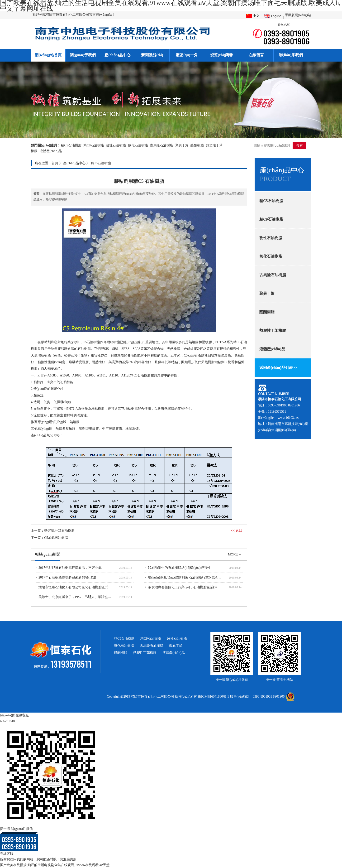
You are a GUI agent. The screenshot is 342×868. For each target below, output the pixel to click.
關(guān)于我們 (83, 55)
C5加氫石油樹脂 (56, 538)
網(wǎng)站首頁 (48, 55)
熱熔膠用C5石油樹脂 (59, 531)
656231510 (7, 721)
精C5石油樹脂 (71, 145)
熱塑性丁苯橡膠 (273, 330)
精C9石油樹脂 (94, 145)
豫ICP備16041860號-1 (213, 697)
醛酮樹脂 (197, 145)
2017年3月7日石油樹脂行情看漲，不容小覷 (70, 568)
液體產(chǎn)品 (51, 151)
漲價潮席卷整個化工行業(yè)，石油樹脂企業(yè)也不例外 (190, 587)
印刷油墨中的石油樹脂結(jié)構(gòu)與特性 (179, 568)
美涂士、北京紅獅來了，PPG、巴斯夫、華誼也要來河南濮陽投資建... (89, 597)
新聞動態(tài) (152, 55)
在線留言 (256, 55)
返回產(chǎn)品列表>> (278, 368)
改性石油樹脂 (116, 145)
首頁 (55, 163)
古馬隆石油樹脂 (161, 145)
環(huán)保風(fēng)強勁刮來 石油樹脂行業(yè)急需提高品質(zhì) (194, 577)
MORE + (234, 554)
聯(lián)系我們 (291, 55)
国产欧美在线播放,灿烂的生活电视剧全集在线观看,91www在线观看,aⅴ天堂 (55, 865)
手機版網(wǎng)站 (298, 15)
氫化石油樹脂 (138, 145)
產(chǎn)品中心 (117, 55)
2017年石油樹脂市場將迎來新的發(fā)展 (67, 577)
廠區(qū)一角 (187, 55)
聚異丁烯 (182, 145)
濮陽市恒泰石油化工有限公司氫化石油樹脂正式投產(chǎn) (81, 587)
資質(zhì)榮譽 (221, 55)
